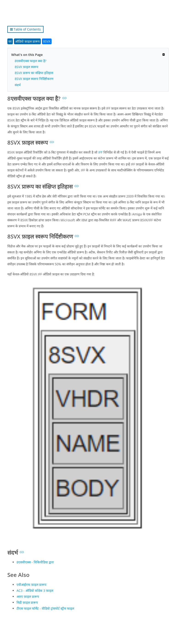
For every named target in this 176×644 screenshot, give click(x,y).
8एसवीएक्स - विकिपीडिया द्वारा (35, 562)
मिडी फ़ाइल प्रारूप (27, 602)
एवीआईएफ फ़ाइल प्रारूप (31, 585)
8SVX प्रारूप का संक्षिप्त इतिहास (34, 73)
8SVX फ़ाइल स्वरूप (26, 67)
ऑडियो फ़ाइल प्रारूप (27, 41)
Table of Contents (25, 29)
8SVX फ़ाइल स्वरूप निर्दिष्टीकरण (34, 79)
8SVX (47, 41)
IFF (100, 152)
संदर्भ (18, 85)
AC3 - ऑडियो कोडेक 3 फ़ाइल (35, 591)
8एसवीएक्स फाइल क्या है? (30, 61)
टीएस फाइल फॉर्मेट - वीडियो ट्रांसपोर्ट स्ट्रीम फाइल (45, 608)
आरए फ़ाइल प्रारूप (28, 596)
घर (10, 41)
